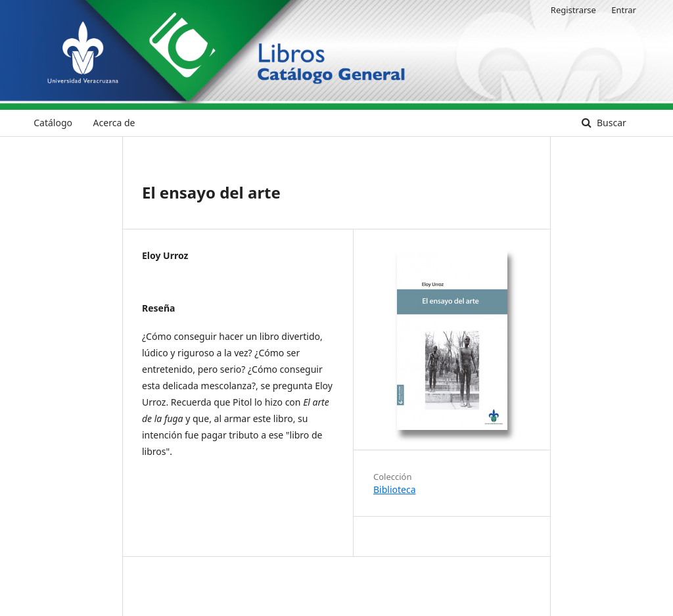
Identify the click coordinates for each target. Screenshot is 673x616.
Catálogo (53, 123)
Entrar (624, 10)
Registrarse (573, 10)
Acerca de (114, 123)
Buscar (610, 123)
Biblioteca (395, 489)
